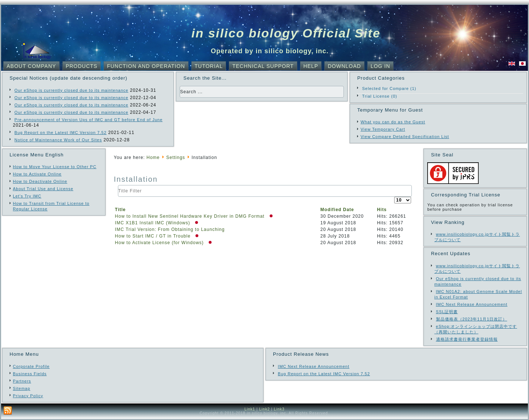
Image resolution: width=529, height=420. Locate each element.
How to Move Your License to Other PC (55, 167)
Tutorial (209, 66)
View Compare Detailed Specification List (405, 137)
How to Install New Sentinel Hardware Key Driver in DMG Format (190, 216)
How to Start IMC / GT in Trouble (154, 236)
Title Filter (118, 185)
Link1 (250, 409)
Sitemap (21, 388)
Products (82, 66)
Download (344, 66)
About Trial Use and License (43, 189)
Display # (394, 197)
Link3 (279, 409)
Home (153, 157)
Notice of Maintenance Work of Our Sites (58, 140)
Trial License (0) (380, 96)
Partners (22, 381)
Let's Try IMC (27, 196)
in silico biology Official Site (286, 33)
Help (311, 66)
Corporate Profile (31, 366)
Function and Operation (146, 66)
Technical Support (263, 66)
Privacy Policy (28, 396)
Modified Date (337, 210)
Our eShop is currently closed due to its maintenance (71, 90)
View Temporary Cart (383, 129)
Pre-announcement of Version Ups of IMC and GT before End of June (88, 120)
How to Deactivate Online (40, 181)
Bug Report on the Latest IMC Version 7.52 (60, 133)
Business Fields (30, 374)
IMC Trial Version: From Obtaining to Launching (170, 229)
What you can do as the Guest (393, 122)
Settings (175, 157)
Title (120, 210)
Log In (380, 66)
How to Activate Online (37, 174)
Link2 (265, 409)
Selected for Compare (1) (389, 88)
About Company (31, 66)
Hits (382, 210)
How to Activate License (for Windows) (160, 243)
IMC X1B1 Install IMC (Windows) (153, 223)
